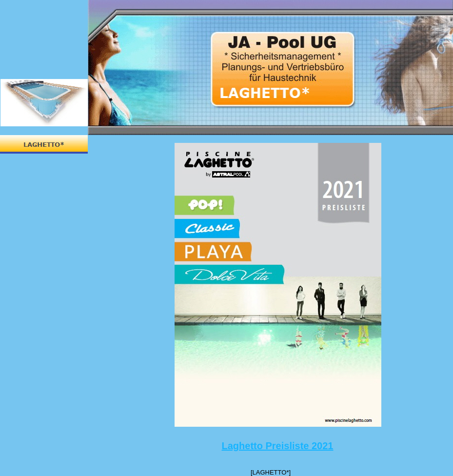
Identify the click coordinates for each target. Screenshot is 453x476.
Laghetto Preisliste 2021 (278, 446)
